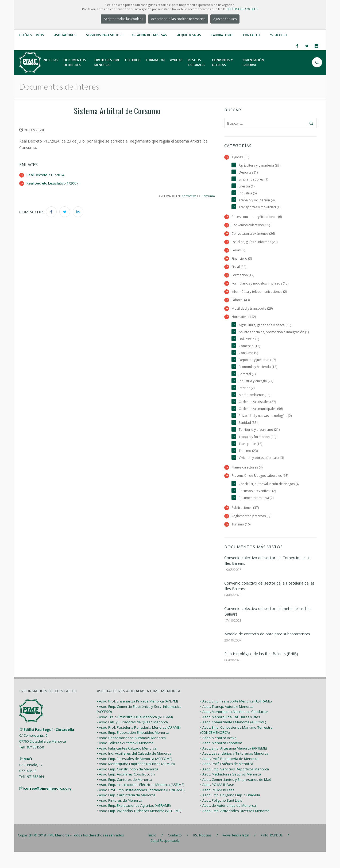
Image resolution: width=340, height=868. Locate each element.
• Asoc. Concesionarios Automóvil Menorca (131, 754)
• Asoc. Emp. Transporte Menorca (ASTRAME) (236, 717)
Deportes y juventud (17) (258, 371)
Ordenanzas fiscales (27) (258, 414)
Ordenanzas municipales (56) (262, 422)
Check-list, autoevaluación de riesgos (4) (271, 499)
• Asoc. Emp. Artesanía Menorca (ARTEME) (233, 764)
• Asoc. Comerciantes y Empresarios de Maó (236, 796)
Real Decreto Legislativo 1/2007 (54, 183)
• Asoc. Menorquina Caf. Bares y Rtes (230, 733)
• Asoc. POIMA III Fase (217, 801)
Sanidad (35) (248, 436)
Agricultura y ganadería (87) (260, 165)
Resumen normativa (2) (257, 513)
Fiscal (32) (239, 270)
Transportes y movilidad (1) (260, 209)
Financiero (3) (242, 261)
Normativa (188, 196)
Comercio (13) (250, 357)
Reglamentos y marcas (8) (252, 531)
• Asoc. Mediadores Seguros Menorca (231, 790)
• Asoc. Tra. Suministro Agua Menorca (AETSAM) (135, 733)
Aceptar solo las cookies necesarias (178, 19)
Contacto (251, 35)
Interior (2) (247, 400)
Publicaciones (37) (246, 523)
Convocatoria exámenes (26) (254, 235)
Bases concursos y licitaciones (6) (258, 219)
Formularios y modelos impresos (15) (261, 287)
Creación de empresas (149, 35)
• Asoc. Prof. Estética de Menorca (227, 780)
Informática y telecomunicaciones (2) (260, 295)
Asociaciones (65, 35)
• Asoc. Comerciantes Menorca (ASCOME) (233, 738)
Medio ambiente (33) (255, 407)
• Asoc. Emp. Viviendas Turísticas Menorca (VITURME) (139, 827)
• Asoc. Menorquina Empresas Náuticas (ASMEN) (136, 780)
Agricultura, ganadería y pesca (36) (266, 329)
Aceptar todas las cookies (123, 19)
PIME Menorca (58, 851)
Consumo (208, 196)
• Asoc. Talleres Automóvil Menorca (125, 759)
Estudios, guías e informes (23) (256, 244)
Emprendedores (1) (254, 180)
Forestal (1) (247, 385)
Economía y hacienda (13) (259, 378)
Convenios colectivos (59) (252, 227)
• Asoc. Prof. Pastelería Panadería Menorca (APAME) (139, 743)
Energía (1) (247, 187)
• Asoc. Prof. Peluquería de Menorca (229, 775)
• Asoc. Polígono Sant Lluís (221, 816)
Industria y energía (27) (257, 393)
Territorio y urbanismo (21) (260, 443)
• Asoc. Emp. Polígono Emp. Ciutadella (230, 811)
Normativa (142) (244, 321)
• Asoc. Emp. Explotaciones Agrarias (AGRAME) (134, 822)
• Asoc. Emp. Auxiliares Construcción (126, 790)
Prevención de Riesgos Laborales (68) (261, 490)
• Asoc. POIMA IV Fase (217, 806)
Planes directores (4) (248, 482)
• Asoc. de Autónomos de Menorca (228, 822)
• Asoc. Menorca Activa (218, 754)
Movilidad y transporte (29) (252, 312)
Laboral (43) (241, 304)
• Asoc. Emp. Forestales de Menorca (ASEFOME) (134, 775)
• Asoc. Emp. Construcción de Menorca (127, 785)
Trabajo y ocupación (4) (257, 201)
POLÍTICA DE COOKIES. (242, 9)
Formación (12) (243, 278)
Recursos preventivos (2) (258, 506)
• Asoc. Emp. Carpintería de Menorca (126, 811)
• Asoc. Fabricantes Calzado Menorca (127, 764)
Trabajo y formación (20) (258, 450)
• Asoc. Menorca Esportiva (221, 759)
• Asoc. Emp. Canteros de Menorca (124, 796)
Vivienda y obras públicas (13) (262, 472)
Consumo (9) (249, 364)
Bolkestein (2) (249, 350)
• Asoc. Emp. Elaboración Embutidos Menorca (133, 749)
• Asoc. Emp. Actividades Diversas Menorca (235, 827)
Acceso (281, 35)
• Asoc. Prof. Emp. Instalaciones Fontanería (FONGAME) (141, 806)
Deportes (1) (249, 173)
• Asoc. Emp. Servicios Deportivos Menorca (235, 785)
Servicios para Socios (104, 35)
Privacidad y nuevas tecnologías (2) (266, 429)
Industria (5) (248, 194)
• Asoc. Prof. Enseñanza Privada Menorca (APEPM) (137, 717)
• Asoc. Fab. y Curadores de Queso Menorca (132, 738)
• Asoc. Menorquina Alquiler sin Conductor (234, 728)
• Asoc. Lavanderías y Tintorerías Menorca (234, 770)
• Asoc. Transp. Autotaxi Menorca (227, 723)
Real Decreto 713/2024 (47, 175)
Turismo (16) (241, 540)
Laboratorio (222, 35)
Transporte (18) (251, 457)
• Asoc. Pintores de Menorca (119, 816)
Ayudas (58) (241, 157)
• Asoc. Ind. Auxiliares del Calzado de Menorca (134, 770)
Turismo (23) (248, 465)
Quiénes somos (32, 35)
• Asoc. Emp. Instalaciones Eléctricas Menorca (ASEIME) (140, 801)
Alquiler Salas (189, 35)
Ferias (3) (239, 253)
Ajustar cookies (225, 19)
